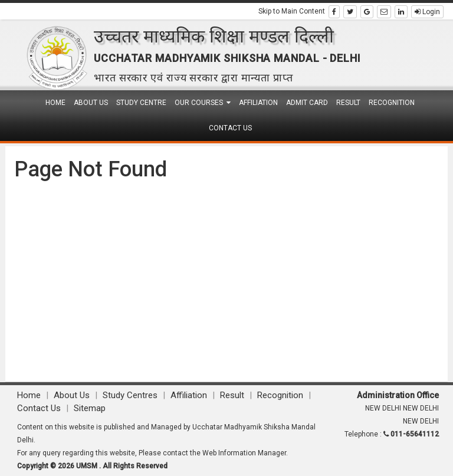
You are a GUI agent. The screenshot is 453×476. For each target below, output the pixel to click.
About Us (91, 103)
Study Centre (141, 103)
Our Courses (203, 103)
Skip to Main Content (292, 11)
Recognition (392, 103)
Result (348, 103)
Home (55, 103)
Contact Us (230, 128)
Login (427, 12)
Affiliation (258, 103)
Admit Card (307, 103)
